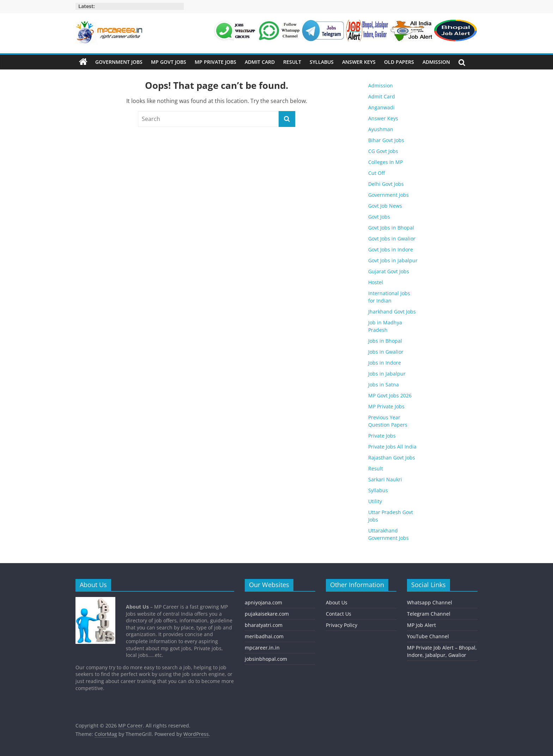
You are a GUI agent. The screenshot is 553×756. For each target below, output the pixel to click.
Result (292, 62)
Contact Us (339, 614)
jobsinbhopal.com (266, 659)
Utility (375, 501)
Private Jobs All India (392, 447)
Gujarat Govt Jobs (389, 271)
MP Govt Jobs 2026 (390, 395)
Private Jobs (382, 436)
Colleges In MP (385, 162)
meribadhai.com (264, 636)
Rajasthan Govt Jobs (392, 458)
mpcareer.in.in (262, 648)
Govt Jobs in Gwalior (392, 239)
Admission (436, 62)
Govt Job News (385, 206)
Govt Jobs (379, 217)
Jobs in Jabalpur (387, 374)
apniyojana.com (263, 602)
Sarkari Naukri (385, 479)
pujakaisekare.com (267, 614)
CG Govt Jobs (383, 151)
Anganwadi (381, 107)
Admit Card (260, 62)
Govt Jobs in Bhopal (391, 228)
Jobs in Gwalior (386, 352)
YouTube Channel (428, 636)
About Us (337, 602)
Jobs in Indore (385, 363)
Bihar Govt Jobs (386, 140)
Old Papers (399, 62)
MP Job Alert (421, 625)
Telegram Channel (429, 614)
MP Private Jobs (215, 62)
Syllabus (322, 62)
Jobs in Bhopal (385, 341)
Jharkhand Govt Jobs (392, 312)
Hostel (376, 282)
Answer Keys (359, 62)
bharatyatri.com (264, 625)
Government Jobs (119, 62)
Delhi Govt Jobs (386, 184)
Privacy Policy (342, 625)
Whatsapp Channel (430, 602)
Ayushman (381, 129)
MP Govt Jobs (169, 62)
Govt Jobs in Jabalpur (393, 260)
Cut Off (376, 173)
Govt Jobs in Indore (391, 249)
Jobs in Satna (384, 385)
